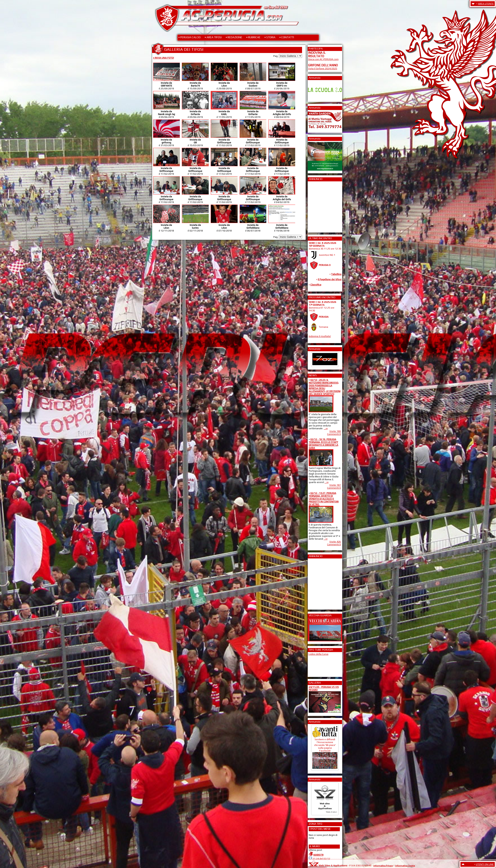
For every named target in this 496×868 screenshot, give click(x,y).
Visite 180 (335, 431)
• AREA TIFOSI (213, 37)
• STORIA (270, 37)
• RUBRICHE (253, 37)
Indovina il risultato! (320, 336)
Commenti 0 (334, 434)
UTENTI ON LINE (485, 864)
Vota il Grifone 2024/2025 (323, 69)
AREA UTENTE (486, 4)
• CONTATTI (287, 37)
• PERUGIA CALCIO (190, 37)
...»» (326, 428)
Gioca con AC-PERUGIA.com (323, 59)
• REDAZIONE (234, 37)
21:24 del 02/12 (321, 859)
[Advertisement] (320, 206)
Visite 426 (335, 542)
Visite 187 (335, 485)
